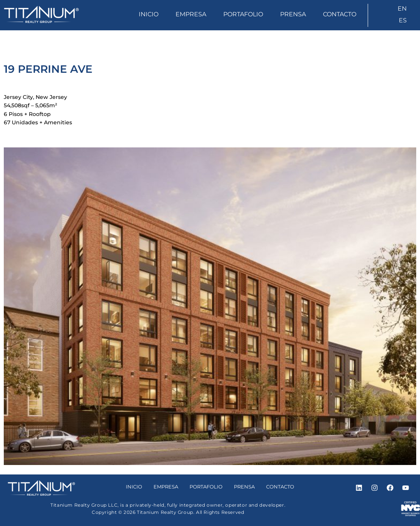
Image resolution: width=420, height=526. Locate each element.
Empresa (191, 14)
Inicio (149, 14)
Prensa (293, 14)
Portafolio (243, 14)
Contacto (340, 14)
